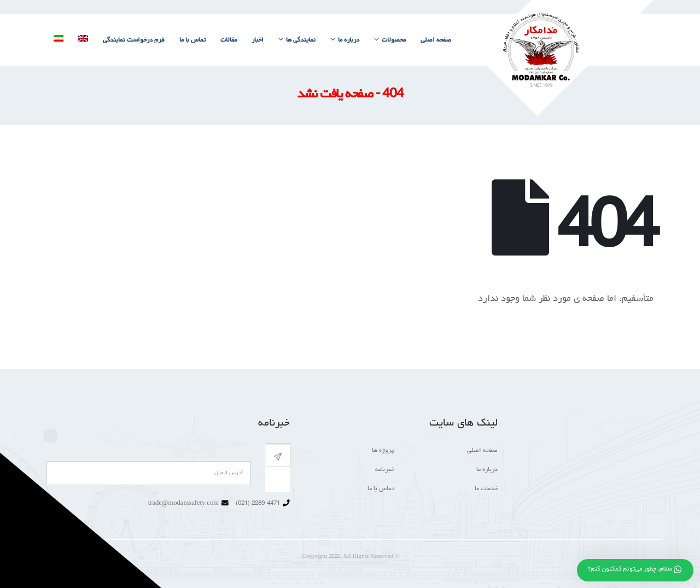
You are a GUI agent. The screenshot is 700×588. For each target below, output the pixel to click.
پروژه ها (383, 451)
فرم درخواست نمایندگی (134, 40)
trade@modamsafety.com (183, 504)
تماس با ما (192, 40)
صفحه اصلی (436, 40)
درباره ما (349, 40)
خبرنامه (384, 470)
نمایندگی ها (301, 40)
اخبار (258, 40)
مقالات (229, 40)
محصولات (394, 40)
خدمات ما (486, 489)
